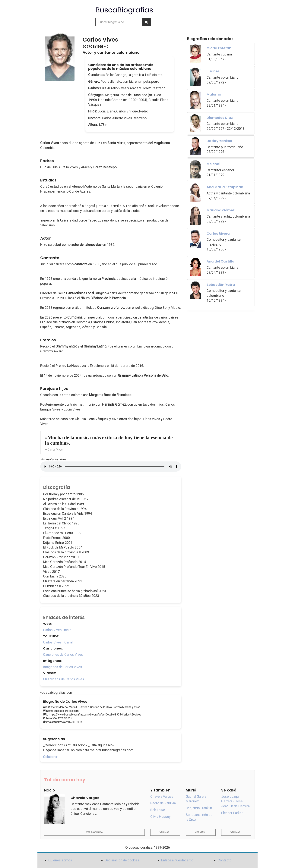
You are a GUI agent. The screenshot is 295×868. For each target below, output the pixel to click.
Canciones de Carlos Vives (63, 654)
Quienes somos (60, 860)
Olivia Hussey (160, 817)
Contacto (225, 860)
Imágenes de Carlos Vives (63, 667)
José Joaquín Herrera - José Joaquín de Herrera (235, 801)
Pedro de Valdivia (163, 803)
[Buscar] (146, 22)
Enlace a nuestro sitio (177, 860)
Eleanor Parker (232, 813)
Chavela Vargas (162, 796)
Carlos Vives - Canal (58, 642)
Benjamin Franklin (199, 808)
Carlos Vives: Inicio (57, 630)
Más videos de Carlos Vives (64, 679)
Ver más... (165, 832)
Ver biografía (94, 832)
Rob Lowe (158, 810)
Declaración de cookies (122, 860)
